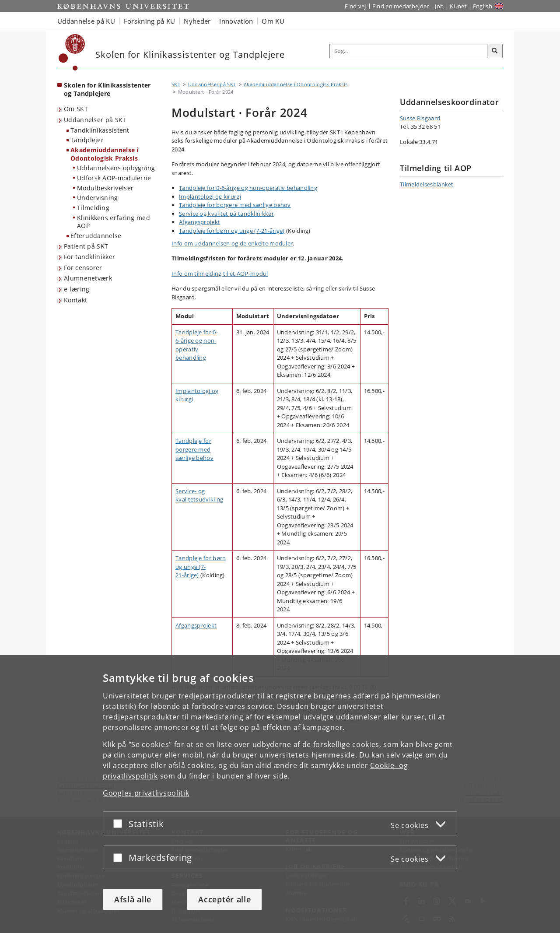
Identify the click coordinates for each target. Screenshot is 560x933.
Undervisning (98, 198)
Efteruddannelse (96, 236)
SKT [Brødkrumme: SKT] (176, 84)
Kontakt (75, 300)
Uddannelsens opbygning (116, 168)
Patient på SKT (86, 246)
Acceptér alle (224, 899)
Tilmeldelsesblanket (427, 184)
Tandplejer (87, 140)
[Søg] (495, 51)
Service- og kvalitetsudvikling (199, 495)
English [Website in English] (483, 6)
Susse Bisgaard (420, 118)
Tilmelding (93, 208)
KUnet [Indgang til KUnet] (458, 6)
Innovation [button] (236, 21)
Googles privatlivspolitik (146, 793)
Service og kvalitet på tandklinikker (226, 214)
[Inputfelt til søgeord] (409, 51)
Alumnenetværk (88, 278)
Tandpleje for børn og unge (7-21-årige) (232, 231)
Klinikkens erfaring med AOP (114, 222)
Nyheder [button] (197, 21)
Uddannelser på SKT (95, 120)
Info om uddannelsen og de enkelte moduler (232, 243)
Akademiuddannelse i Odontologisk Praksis (105, 154)
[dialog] (280, 794)
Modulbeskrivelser (105, 188)
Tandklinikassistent (100, 130)
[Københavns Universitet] (72, 52)
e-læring (77, 289)
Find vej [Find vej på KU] (355, 6)
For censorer (83, 268)
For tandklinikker (89, 257)
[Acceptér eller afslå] (120, 823)
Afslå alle (133, 899)
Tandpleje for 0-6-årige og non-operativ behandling (248, 188)
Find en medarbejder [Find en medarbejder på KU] (401, 6)
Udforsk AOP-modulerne (114, 178)
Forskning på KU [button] (150, 21)
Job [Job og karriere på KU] (439, 6)
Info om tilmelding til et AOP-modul (220, 274)
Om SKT (76, 109)
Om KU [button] (273, 21)
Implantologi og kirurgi (210, 196)
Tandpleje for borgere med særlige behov (235, 205)
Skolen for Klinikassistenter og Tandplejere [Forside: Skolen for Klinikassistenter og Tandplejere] (107, 89)
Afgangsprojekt (199, 222)
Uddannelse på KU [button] (86, 21)
